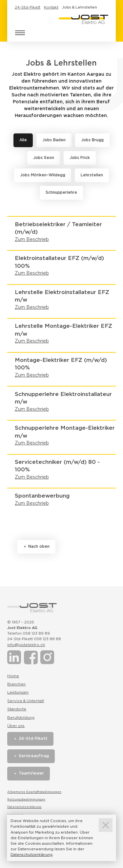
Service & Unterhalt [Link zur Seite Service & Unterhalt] (26, 701)
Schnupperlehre (61, 192)
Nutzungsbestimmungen (26, 799)
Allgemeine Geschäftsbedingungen (34, 792)
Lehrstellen (92, 175)
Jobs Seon (44, 158)
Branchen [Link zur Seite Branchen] (16, 684)
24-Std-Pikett (28, 7)
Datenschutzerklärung (24, 807)
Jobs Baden (54, 140)
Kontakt (51, 7)
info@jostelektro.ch (26, 645)
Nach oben (39, 546)
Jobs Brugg (92, 140)
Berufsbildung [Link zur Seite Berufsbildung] (21, 718)
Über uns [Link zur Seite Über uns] (16, 726)
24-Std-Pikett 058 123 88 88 (34, 639)
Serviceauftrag (34, 756)
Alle (23, 140)
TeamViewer (31, 773)
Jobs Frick (80, 158)
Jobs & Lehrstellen (80, 7)
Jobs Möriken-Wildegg (43, 175)
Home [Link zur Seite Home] (13, 676)
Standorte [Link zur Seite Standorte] (17, 709)
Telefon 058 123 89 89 (29, 633)
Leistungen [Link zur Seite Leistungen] (18, 692)
